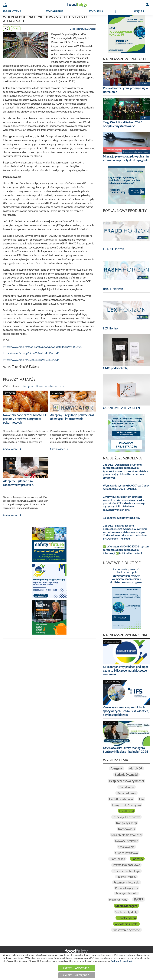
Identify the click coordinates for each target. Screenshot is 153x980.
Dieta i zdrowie (126, 793)
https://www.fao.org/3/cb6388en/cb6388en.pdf (31, 360)
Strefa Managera (126, 906)
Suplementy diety (126, 912)
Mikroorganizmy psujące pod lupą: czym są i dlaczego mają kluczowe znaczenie (125, 670)
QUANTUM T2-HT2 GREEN (121, 408)
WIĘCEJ (139, 11)
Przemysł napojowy (126, 888)
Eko (141, 799)
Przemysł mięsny (126, 877)
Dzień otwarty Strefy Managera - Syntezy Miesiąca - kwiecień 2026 (126, 750)
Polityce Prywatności (122, 961)
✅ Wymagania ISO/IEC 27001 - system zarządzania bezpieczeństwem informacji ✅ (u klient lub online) (126, 550)
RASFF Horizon (113, 289)
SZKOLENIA (96, 11)
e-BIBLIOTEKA (12, 11)
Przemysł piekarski (126, 893)
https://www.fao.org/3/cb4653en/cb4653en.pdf (31, 353)
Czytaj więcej (11, 449)
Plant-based (117, 859)
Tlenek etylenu (126, 918)
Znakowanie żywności (126, 930)
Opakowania (126, 847)
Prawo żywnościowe (126, 865)
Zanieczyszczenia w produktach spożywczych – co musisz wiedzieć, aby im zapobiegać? (126, 711)
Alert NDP (136, 768)
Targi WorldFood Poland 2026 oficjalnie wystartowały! (123, 124)
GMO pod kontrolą (115, 368)
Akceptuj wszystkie (75, 968)
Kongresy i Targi (126, 823)
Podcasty (137, 859)
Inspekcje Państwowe (126, 817)
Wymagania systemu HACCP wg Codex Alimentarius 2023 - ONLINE (126, 487)
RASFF (139, 899)
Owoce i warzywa (126, 853)
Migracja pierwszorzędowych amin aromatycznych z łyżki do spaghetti (126, 158)
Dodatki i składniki (121, 799)
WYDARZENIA (55, 11)
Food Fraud (126, 811)
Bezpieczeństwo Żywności (83, 29)
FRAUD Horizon (113, 249)
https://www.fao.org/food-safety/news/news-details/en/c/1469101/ (43, 347)
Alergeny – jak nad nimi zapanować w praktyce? (19, 483)
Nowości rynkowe (126, 841)
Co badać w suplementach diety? (122, 518)
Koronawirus (126, 829)
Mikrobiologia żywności (126, 835)
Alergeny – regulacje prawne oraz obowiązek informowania (72, 417)
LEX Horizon (111, 328)
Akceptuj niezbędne (75, 975)
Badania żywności (126, 775)
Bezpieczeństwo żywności (51, 386)
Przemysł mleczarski (126, 882)
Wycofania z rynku (126, 924)
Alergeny (28, 386)
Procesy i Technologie (126, 871)
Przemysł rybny (118, 899)
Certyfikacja (126, 787)
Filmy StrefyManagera (126, 805)
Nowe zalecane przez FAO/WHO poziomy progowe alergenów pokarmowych (25, 419)
